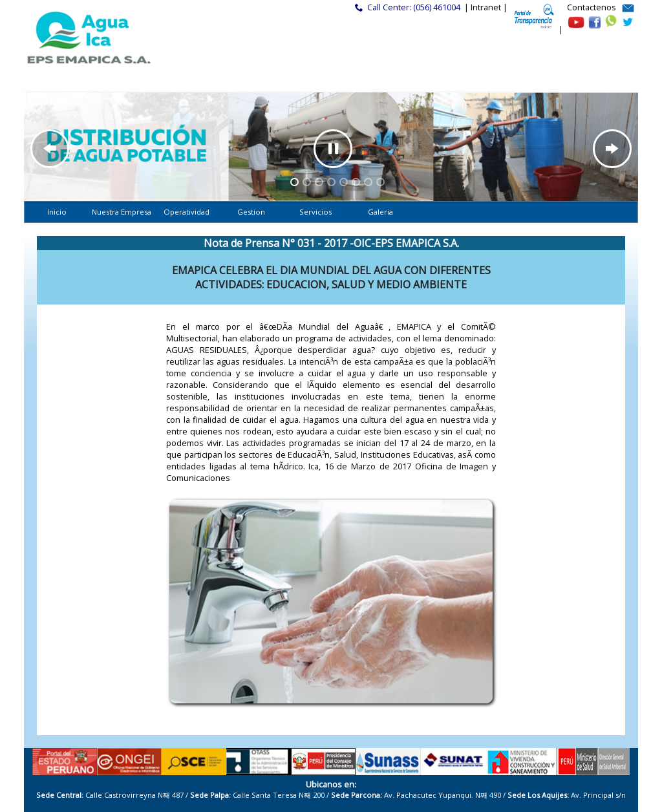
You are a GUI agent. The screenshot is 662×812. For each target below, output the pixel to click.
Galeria (380, 212)
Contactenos (592, 8)
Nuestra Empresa (122, 212)
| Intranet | (486, 8)
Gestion (251, 212)
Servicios (315, 212)
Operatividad (186, 212)
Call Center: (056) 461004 (414, 8)
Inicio (57, 212)
